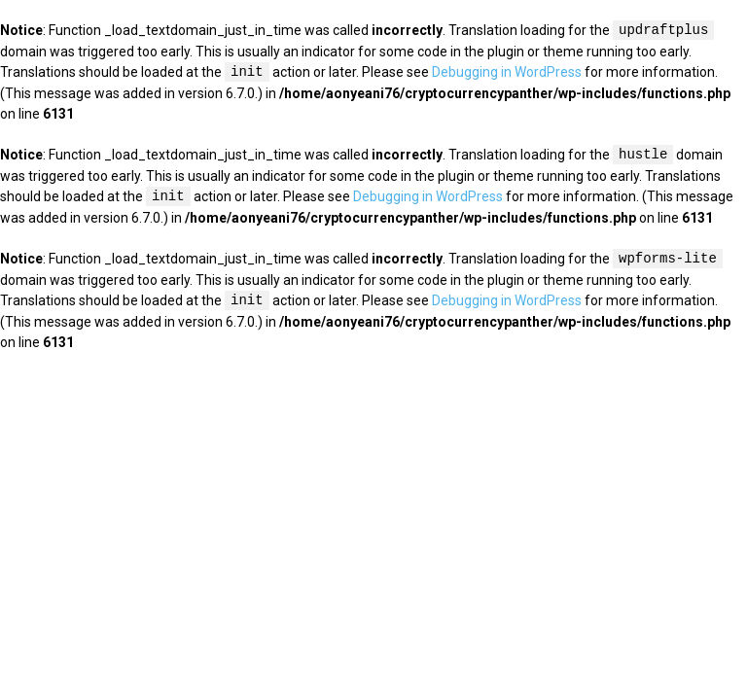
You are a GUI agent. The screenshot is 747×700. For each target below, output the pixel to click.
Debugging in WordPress (507, 73)
